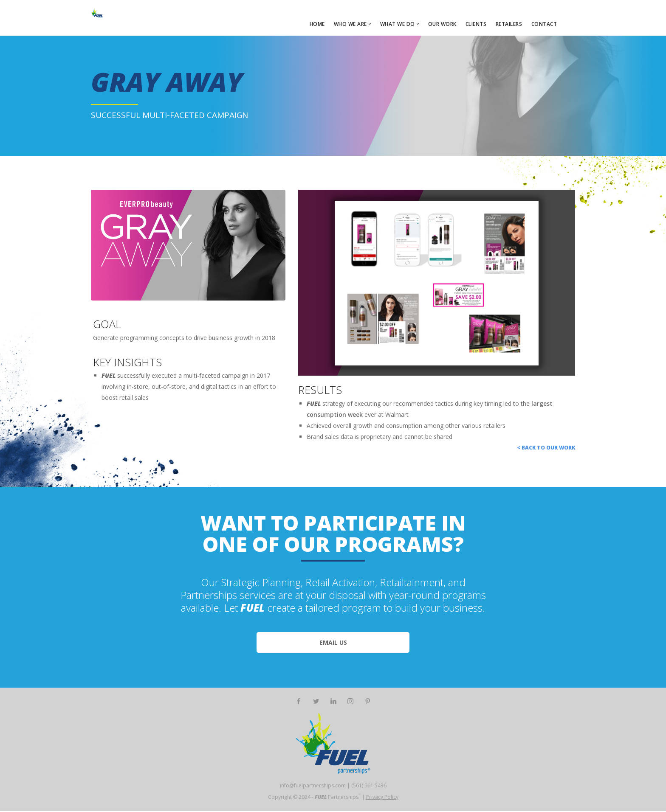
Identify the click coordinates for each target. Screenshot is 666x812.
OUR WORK (442, 24)
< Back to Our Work (546, 448)
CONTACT (544, 24)
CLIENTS (476, 24)
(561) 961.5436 (369, 786)
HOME (317, 24)
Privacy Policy (382, 798)
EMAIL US (333, 643)
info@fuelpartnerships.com (313, 786)
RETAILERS (509, 24)
